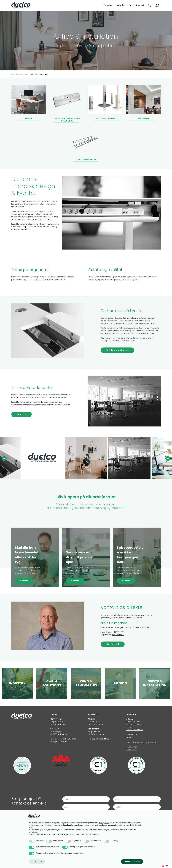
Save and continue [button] (132, 861)
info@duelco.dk (56, 722)
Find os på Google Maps (98, 739)
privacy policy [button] (104, 823)
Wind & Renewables (135, 724)
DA (165, 866)
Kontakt (140, 5)
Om (130, 5)
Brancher (108, 5)
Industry (129, 719)
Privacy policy (132, 747)
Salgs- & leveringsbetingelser (144, 742)
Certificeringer (132, 734)
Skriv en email (113, 644)
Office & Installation (135, 730)
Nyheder (121, 5)
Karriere (129, 737)
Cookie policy (132, 750)
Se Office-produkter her (117, 350)
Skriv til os (21, 414)
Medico (129, 727)
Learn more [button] (37, 861)
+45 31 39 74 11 (118, 632)
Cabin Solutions (133, 722)
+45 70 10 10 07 (118, 635)
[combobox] (165, 866)
